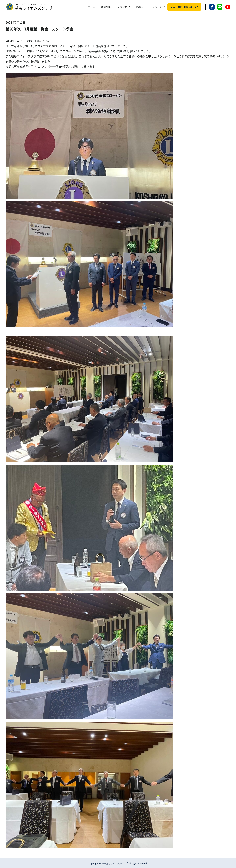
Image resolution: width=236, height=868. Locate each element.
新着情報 (106, 7)
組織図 (140, 7)
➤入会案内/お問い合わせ (184, 7)
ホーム (92, 7)
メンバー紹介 (157, 7)
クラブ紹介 (124, 7)
